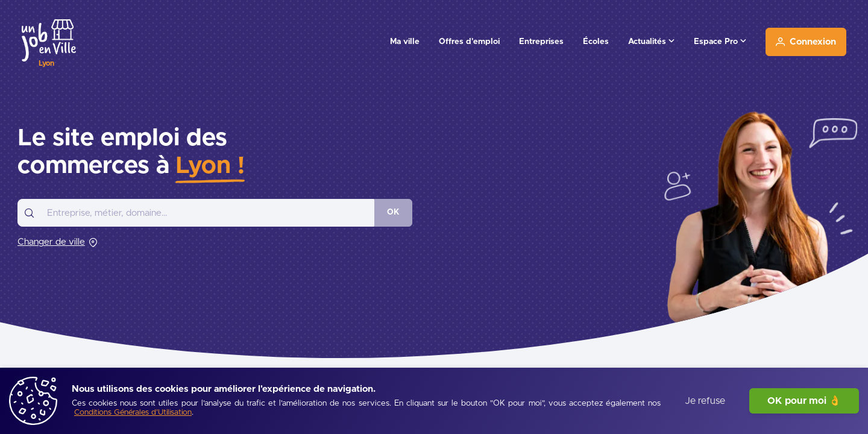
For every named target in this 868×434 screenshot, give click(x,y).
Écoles (596, 42)
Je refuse (705, 401)
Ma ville (405, 42)
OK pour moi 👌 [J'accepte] (804, 401)
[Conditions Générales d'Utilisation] (133, 413)
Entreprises (541, 42)
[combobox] (196, 213)
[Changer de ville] (58, 242)
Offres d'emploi (469, 42)
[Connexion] (806, 42)
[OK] (393, 213)
